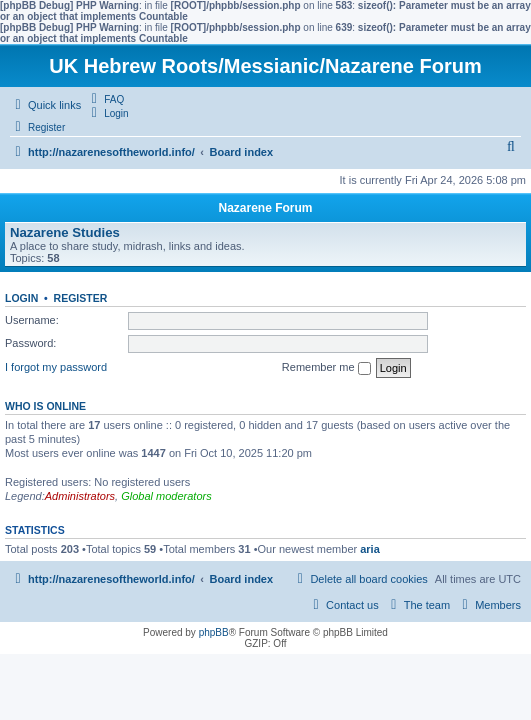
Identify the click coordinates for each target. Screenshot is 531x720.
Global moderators (166, 496)
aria (370, 549)
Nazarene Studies (65, 232)
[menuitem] (105, 99)
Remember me (326, 368)
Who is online (45, 406)
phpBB (214, 632)
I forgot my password (56, 367)
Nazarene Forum (265, 208)
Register (81, 298)
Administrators (80, 496)
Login (21, 298)
